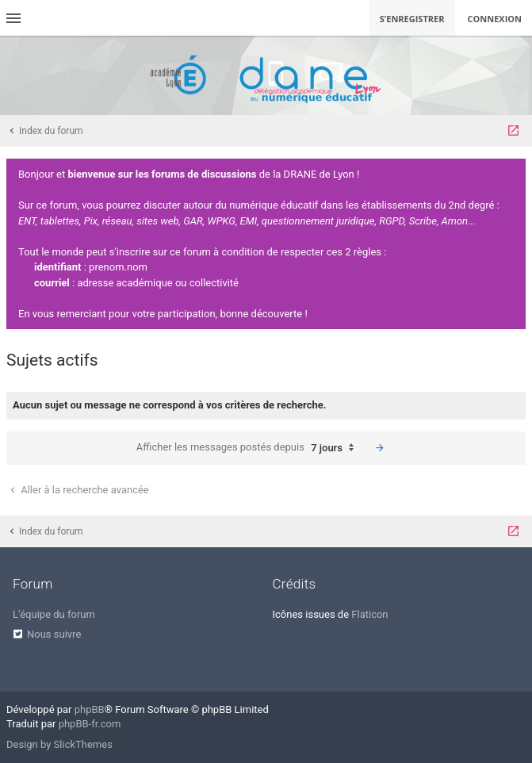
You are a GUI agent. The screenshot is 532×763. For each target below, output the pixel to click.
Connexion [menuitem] (495, 19)
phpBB (90, 709)
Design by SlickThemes (59, 744)
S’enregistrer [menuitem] (412, 19)
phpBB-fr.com (90, 724)
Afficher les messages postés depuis (249, 448)
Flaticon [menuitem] (369, 614)
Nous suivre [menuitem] (54, 634)
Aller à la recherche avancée (78, 490)
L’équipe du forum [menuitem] (54, 614)
